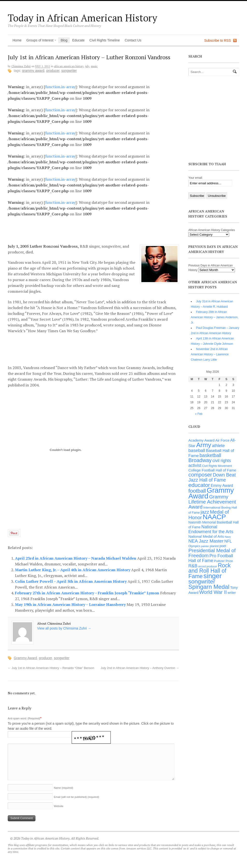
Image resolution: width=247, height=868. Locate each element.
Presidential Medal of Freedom (212, 553)
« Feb (199, 414)
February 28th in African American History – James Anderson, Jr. (215, 317)
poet (223, 546)
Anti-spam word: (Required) (24, 718)
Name (63, 788)
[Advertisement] (97, 229)
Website (59, 806)
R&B (193, 566)
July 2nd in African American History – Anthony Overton (140, 668)
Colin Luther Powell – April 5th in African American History (71, 581)
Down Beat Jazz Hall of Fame (212, 477)
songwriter (69, 71)
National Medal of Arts (206, 536)
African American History (69, 66)
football (197, 491)
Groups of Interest (40, 41)
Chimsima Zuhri (21, 66)
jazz (205, 512)
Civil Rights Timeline (105, 40)
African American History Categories (212, 230)
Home (17, 40)
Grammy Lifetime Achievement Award (212, 502)
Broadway (200, 460)
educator (199, 485)
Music (94, 66)
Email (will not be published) (76, 797)
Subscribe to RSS (218, 40)
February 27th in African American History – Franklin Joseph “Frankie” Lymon (88, 593)
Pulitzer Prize (223, 561)
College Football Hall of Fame (212, 470)
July (87, 66)
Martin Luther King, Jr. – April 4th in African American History (73, 570)
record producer (208, 566)
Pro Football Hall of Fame (211, 558)
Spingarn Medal (209, 587)
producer (53, 71)
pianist (214, 546)
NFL (228, 541)
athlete (218, 446)
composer (200, 475)
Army (204, 445)
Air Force (222, 440)
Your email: (196, 178)
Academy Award (201, 440)
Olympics (194, 546)
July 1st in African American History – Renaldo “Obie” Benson (51, 668)
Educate (78, 40)
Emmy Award (222, 486)
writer (232, 593)
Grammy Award (33, 71)
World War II (213, 592)
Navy (228, 537)
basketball (210, 455)
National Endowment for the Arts (211, 529)
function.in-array (60, 87)
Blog (64, 40)
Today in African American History (82, 18)
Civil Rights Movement (217, 466)
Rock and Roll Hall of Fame (209, 571)
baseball (197, 450)
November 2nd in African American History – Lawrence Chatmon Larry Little (210, 354)
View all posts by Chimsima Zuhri (64, 628)
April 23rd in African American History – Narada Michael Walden (76, 558)
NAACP (214, 517)
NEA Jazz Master (206, 541)
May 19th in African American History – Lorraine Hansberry (71, 604)
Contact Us (133, 40)
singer (213, 576)
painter (205, 546)
